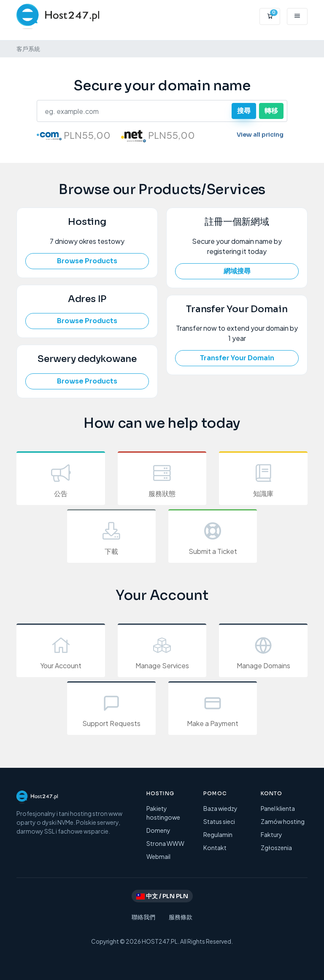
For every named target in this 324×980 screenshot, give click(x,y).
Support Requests (111, 709)
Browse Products (87, 261)
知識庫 (263, 479)
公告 (61, 479)
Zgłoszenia (276, 848)
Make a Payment (213, 709)
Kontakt (215, 848)
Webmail (158, 856)
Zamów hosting (283, 821)
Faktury (271, 834)
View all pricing (260, 135)
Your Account (61, 652)
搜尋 (244, 111)
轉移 (271, 111)
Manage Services (162, 652)
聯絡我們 (143, 917)
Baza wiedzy (220, 808)
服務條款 (181, 917)
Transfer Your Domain (237, 358)
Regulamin (218, 834)
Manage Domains (263, 652)
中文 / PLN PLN (162, 896)
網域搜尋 (237, 271)
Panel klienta (278, 808)
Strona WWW (165, 843)
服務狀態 (162, 479)
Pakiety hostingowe (163, 813)
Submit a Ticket (213, 537)
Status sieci (219, 821)
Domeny (158, 830)
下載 (111, 537)
